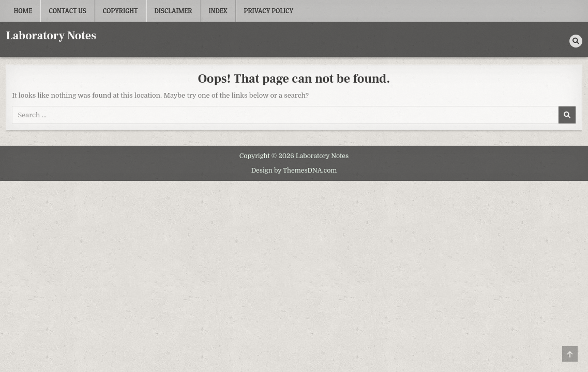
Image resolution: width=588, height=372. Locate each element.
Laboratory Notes (51, 36)
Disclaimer (174, 11)
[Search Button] (576, 41)
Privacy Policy (269, 11)
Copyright (120, 11)
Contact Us (67, 11)
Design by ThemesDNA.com (294, 171)
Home (23, 11)
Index (218, 11)
